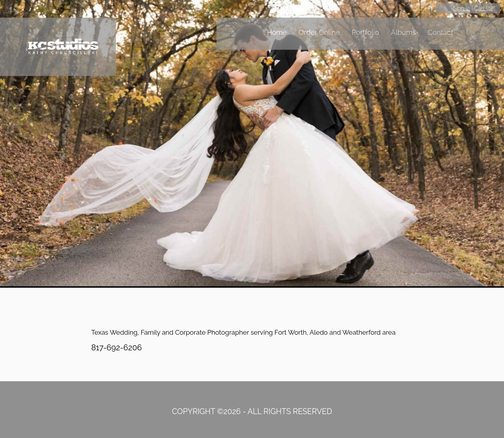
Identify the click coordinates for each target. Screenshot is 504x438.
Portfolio (365, 32)
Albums (403, 32)
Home (277, 32)
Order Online (319, 32)
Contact (440, 32)
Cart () (483, 8)
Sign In (462, 8)
